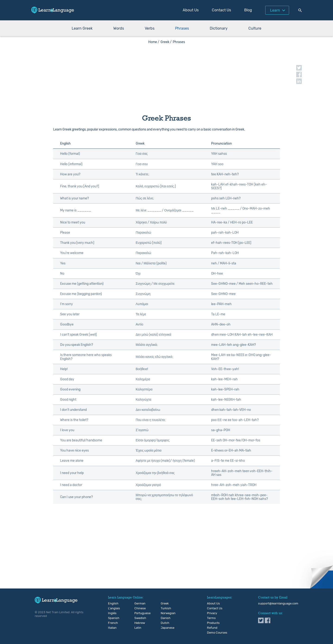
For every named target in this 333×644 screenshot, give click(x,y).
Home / (154, 42)
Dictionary (219, 28)
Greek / (166, 42)
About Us (191, 10)
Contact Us (221, 10)
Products (213, 623)
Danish (165, 618)
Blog (248, 10)
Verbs (150, 28)
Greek (165, 604)
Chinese (138, 608)
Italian (112, 628)
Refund (212, 628)
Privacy (212, 613)
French (112, 623)
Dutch (165, 623)
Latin (138, 628)
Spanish (112, 618)
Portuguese (138, 613)
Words (119, 28)
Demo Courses (217, 633)
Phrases (182, 28)
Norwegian (165, 613)
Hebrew (138, 623)
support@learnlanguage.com (278, 604)
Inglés (112, 613)
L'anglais (112, 608)
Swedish (138, 618)
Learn (275, 10)
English (112, 604)
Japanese (165, 628)
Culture (255, 28)
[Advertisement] (166, 76)
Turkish (165, 608)
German (138, 604)
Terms (211, 618)
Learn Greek (82, 28)
